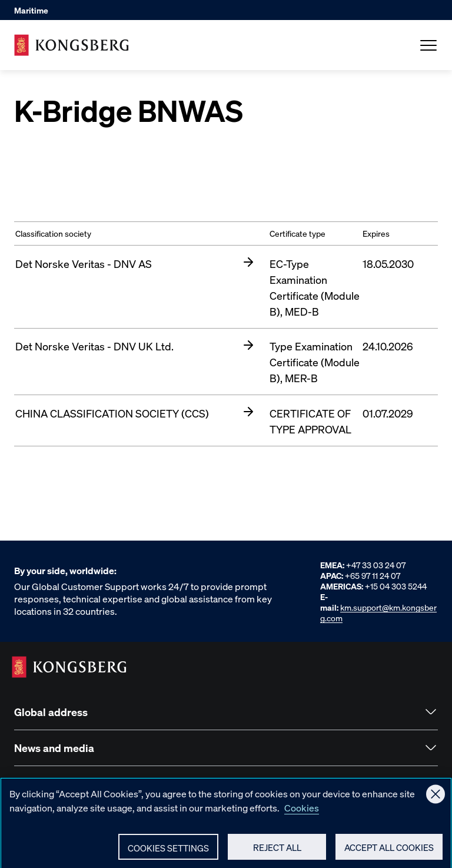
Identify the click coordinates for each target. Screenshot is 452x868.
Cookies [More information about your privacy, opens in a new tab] (302, 812)
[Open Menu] (428, 45)
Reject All (277, 852)
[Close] (436, 799)
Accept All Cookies (389, 852)
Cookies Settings (168, 853)
